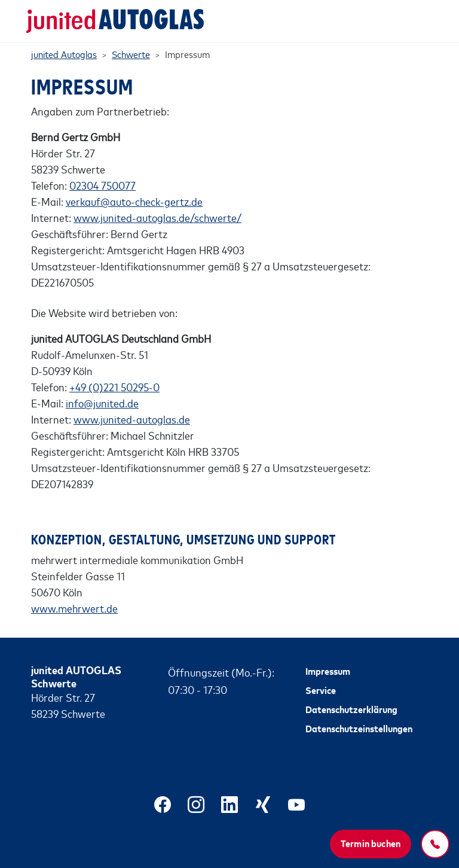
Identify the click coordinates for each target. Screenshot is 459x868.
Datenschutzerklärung (351, 709)
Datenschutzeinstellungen (359, 728)
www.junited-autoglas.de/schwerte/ (157, 217)
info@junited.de (102, 403)
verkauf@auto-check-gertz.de (134, 201)
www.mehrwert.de (74, 608)
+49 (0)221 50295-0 (114, 386)
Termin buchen (371, 843)
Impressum (328, 671)
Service (321, 690)
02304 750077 (102, 185)
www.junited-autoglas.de (132, 419)
